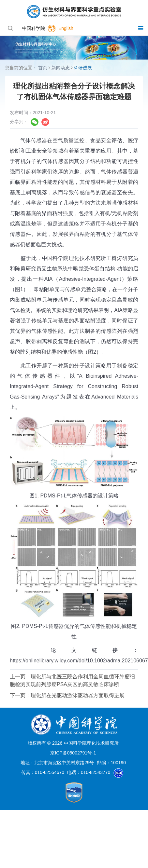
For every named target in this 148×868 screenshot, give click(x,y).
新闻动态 (61, 68)
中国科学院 (34, 28)
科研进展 (83, 68)
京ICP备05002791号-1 (73, 753)
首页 (43, 68)
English (66, 28)
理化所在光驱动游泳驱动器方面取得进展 (78, 695)
